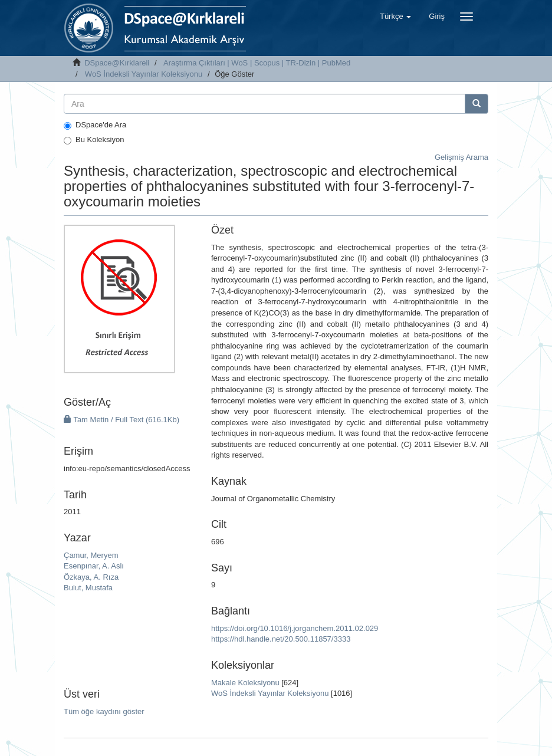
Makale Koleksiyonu (245, 683)
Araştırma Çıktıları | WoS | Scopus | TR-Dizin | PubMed (257, 63)
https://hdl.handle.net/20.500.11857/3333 (281, 639)
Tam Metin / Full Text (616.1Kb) (121, 420)
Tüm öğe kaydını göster (104, 711)
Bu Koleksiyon (94, 140)
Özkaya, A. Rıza (91, 577)
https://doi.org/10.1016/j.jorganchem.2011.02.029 (295, 628)
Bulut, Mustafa (88, 588)
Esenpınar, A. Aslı (94, 566)
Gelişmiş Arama (461, 157)
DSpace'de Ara (95, 125)
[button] (395, 17)
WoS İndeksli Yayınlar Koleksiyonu (144, 74)
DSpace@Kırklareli (117, 63)
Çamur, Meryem (91, 555)
